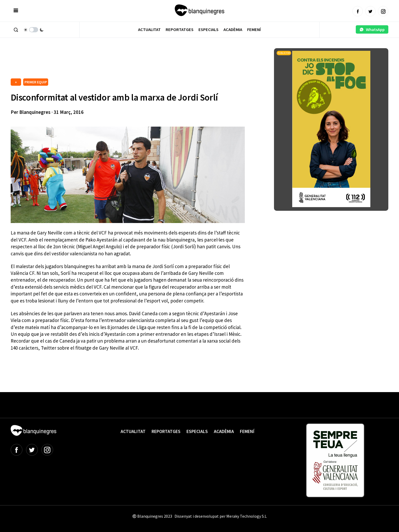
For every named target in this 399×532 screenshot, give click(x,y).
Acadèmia (233, 30)
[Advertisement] (105, 63)
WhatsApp (372, 29)
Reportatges (180, 30)
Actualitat (149, 30)
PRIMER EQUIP (36, 82)
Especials (208, 30)
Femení (254, 30)
